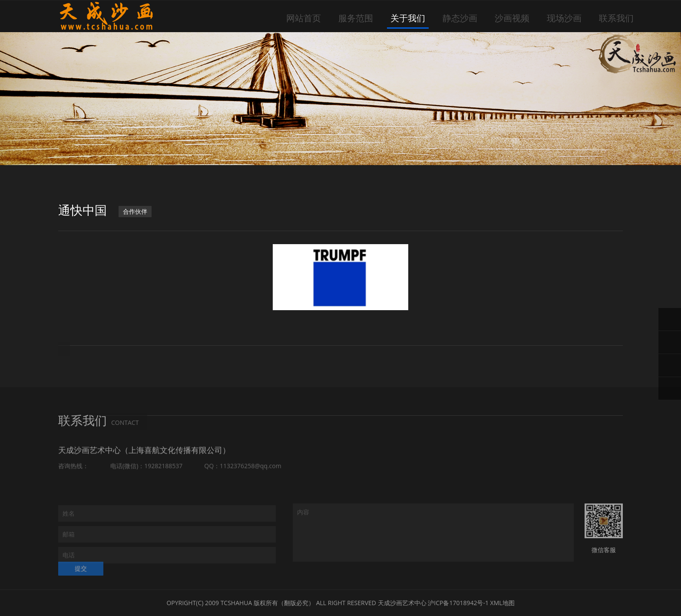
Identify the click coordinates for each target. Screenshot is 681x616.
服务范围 (356, 18)
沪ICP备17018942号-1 (458, 603)
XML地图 (502, 603)
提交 (81, 574)
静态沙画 (460, 18)
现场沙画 (564, 18)
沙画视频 (512, 18)
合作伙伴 (135, 212)
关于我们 (408, 18)
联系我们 (616, 18)
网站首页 (304, 18)
